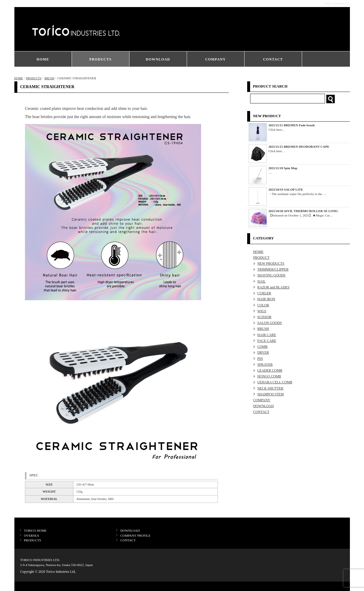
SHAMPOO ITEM (271, 394)
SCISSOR (264, 317)
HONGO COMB (269, 376)
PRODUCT (262, 258)
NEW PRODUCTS (271, 263)
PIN (260, 359)
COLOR (263, 305)
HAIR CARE (267, 335)
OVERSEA (32, 535)
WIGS (262, 311)
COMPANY (215, 59)
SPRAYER (265, 365)
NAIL (262, 281)
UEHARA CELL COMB (275, 382)
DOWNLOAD (158, 59)
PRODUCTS (100, 59)
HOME (43, 59)
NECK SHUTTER (271, 388)
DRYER (263, 352)
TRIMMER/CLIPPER (273, 269)
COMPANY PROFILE (135, 535)
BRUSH (49, 78)
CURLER (264, 293)
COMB (263, 347)
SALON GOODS (270, 323)
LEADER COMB (270, 370)
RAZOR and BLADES (274, 287)
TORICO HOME (35, 530)
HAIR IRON (266, 299)
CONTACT (273, 59)
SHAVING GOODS (272, 275)
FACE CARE (267, 341)
